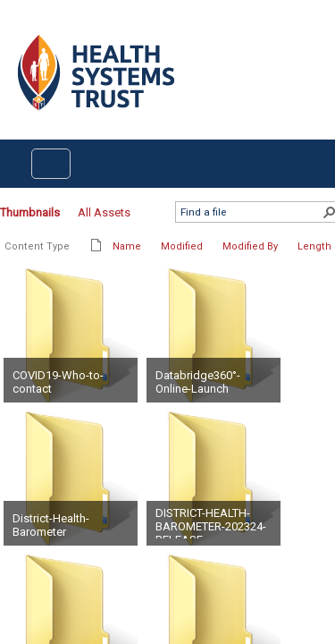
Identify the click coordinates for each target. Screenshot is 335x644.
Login (15, 28)
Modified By (250, 246)
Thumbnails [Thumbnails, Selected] (30, 212)
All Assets (104, 212)
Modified (182, 246)
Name (127, 246)
